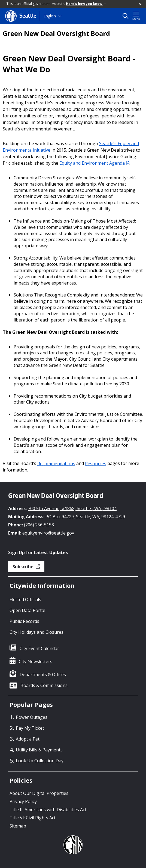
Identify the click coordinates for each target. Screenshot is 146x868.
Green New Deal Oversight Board (56, 33)
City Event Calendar (39, 648)
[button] (140, 4)
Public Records (24, 621)
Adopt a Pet (28, 739)
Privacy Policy (23, 801)
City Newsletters (36, 661)
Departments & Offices (43, 675)
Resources (96, 463)
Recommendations (56, 463)
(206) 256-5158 (39, 525)
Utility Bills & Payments (39, 750)
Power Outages (32, 717)
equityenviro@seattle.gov (48, 533)
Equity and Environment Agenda (94, 163)
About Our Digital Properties (39, 793)
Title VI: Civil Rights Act (33, 818)
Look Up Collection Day (40, 761)
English (50, 16)
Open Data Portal (27, 610)
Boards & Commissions (44, 685)
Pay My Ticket (30, 728)
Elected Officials (25, 600)
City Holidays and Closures (36, 632)
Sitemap (18, 826)
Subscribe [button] (26, 567)
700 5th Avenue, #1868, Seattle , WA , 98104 (72, 508)
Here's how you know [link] (86, 4)
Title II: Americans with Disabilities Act (48, 810)
